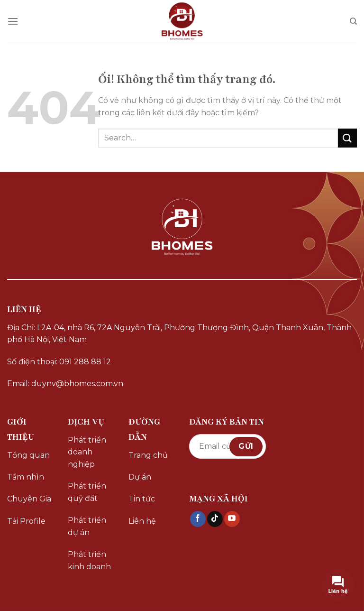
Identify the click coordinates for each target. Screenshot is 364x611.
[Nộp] (347, 138)
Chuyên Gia (29, 499)
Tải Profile (26, 521)
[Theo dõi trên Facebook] (198, 519)
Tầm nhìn (26, 477)
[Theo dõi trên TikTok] (215, 519)
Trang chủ (148, 455)
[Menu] (13, 21)
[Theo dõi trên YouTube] (232, 519)
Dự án (140, 477)
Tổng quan (28, 455)
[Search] (353, 21)
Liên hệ (142, 521)
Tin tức (142, 499)
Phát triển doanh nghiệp (87, 452)
